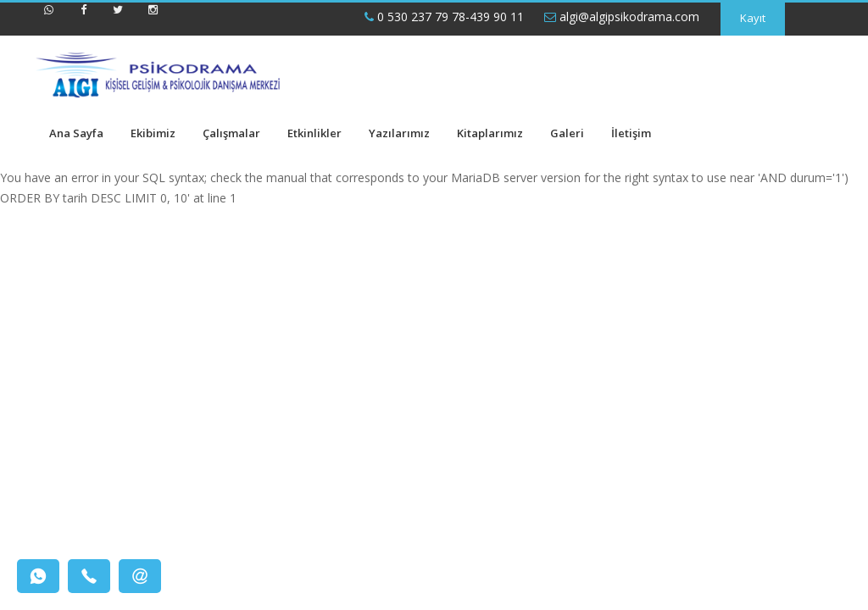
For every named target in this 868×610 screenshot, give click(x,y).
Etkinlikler (314, 133)
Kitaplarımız (490, 133)
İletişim (631, 133)
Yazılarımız (399, 133)
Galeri (567, 133)
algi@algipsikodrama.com (622, 17)
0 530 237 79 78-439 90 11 (444, 17)
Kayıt (753, 18)
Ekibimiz (153, 133)
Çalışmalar (231, 133)
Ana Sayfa (76, 133)
